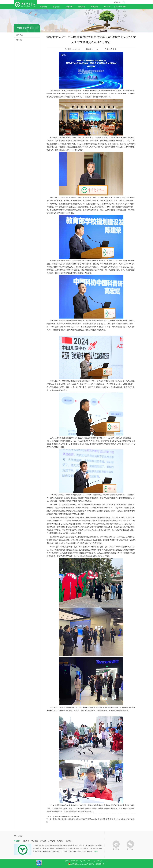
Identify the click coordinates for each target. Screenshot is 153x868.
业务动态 (19, 35)
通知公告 (19, 40)
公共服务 (82, 7)
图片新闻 (60, 30)
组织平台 (107, 7)
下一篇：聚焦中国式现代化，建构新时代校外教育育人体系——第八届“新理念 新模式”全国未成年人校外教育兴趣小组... (90, 821)
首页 (55, 30)
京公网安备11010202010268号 (79, 864)
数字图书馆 (117, 2)
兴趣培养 (69, 7)
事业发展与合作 (120, 7)
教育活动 (56, 7)
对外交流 (94, 7)
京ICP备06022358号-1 (71, 861)
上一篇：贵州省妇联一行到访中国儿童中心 (62, 817)
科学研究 (43, 7)
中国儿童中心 (24, 28)
